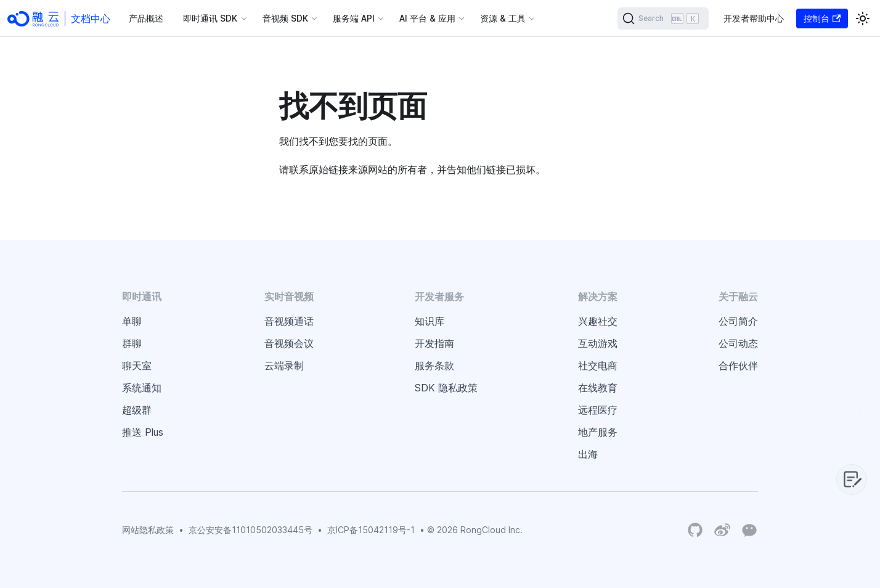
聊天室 (137, 365)
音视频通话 (289, 321)
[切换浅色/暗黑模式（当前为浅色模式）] (863, 18)
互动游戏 (598, 343)
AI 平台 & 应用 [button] (427, 18)
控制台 (822, 18)
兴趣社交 (598, 321)
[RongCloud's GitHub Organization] (695, 530)
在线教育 (598, 388)
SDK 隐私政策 (446, 388)
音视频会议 (289, 343)
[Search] (663, 18)
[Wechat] (749, 529)
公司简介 (738, 321)
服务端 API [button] (354, 18)
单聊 (132, 321)
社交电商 (598, 365)
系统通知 (142, 388)
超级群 (137, 410)
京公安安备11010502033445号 (251, 530)
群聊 (132, 343)
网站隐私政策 (148, 530)
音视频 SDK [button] (285, 18)
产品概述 (146, 18)
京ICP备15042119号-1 (371, 530)
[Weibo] (722, 530)
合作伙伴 (738, 365)
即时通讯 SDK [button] (210, 18)
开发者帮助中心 (754, 18)
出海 (588, 454)
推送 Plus (143, 432)
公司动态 (738, 343)
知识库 (430, 321)
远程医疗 (598, 410)
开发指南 (434, 343)
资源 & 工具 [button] (503, 18)
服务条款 (434, 365)
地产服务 (598, 432)
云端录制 (284, 365)
